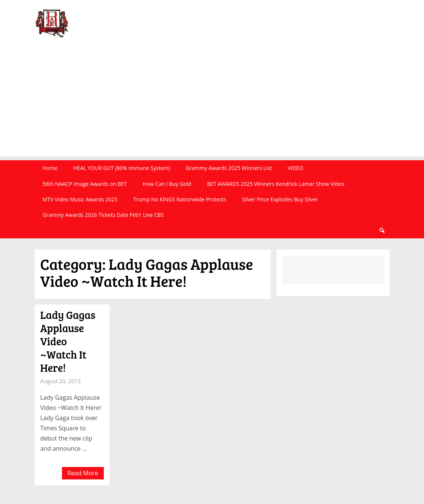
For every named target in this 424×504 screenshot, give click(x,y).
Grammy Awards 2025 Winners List (229, 168)
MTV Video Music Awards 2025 (80, 199)
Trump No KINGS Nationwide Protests (180, 199)
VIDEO (295, 168)
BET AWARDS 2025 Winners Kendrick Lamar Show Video (276, 184)
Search (382, 231)
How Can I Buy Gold (167, 184)
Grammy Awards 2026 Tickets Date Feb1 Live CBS (103, 215)
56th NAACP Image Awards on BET (85, 184)
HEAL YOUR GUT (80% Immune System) (122, 168)
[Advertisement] (212, 104)
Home (50, 168)
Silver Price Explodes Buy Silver (280, 199)
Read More (83, 473)
